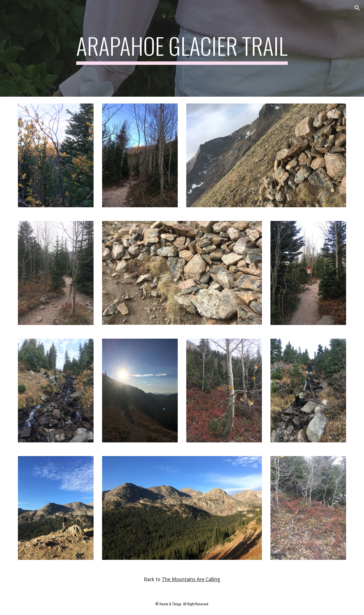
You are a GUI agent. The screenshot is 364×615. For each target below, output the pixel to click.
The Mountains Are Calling (191, 579)
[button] (357, 8)
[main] (182, 48)
